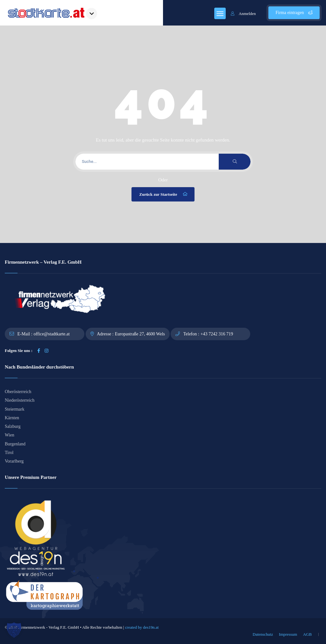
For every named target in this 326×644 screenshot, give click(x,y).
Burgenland (15, 444)
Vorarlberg (14, 461)
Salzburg (13, 426)
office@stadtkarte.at (52, 334)
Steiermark (14, 409)
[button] (14, 630)
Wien (10, 435)
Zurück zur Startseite (164, 194)
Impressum (288, 634)
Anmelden (243, 14)
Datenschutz (263, 634)
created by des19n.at (142, 627)
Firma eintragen (294, 13)
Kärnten (12, 418)
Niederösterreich (20, 400)
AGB (307, 634)
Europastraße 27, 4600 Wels (140, 334)
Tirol (9, 453)
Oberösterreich (18, 392)
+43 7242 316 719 (217, 334)
